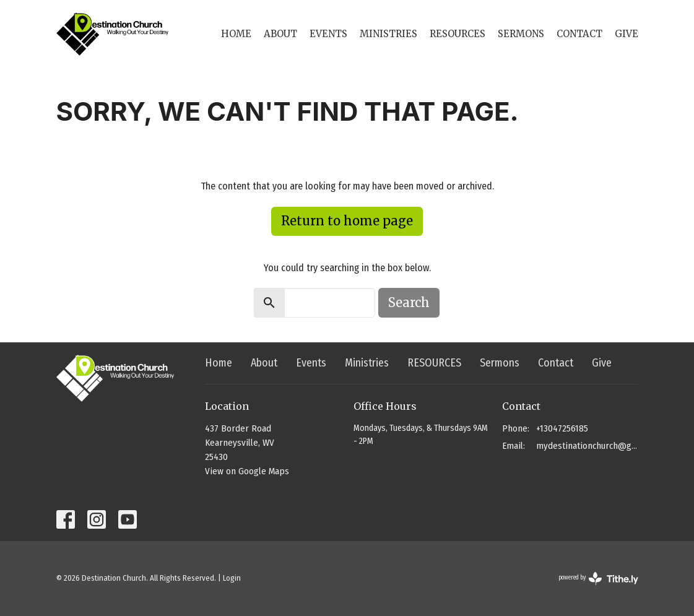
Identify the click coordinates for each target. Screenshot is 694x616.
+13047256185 (562, 428)
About (280, 34)
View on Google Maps (247, 471)
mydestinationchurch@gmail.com (587, 446)
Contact (579, 34)
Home (236, 34)
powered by (598, 579)
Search (409, 302)
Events (328, 34)
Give (627, 34)
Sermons (521, 34)
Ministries (388, 34)
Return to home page (347, 221)
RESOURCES (458, 34)
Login (232, 578)
